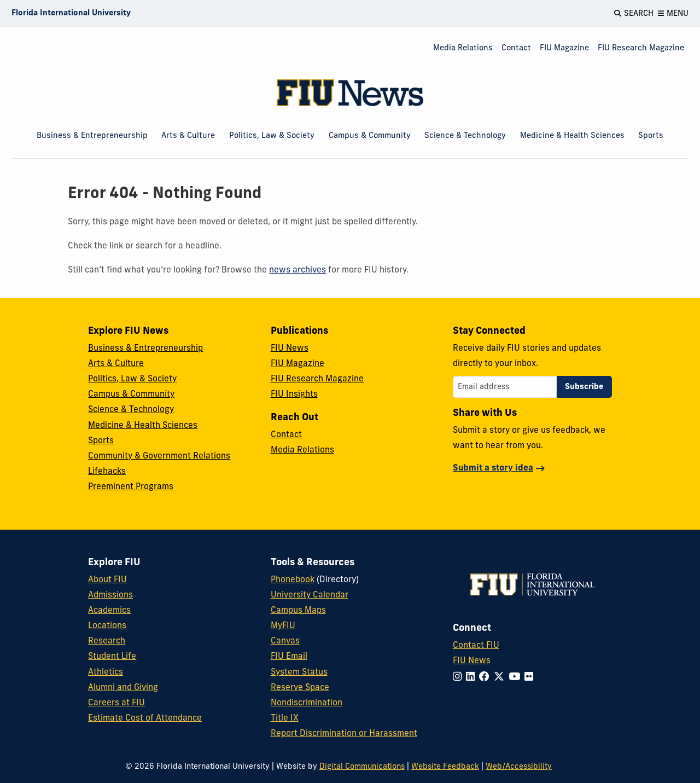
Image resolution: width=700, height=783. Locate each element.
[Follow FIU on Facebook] (486, 678)
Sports (651, 136)
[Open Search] (634, 14)
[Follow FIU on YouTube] (517, 678)
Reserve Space (300, 688)
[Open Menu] (673, 14)
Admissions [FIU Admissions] (110, 595)
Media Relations (463, 48)
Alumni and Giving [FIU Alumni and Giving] (123, 688)
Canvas (285, 641)
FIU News (290, 349)
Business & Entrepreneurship (92, 136)
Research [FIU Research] (107, 641)
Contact (516, 48)
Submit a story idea (493, 468)
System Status (299, 672)
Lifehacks (107, 472)
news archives (297, 270)
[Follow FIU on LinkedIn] (472, 678)
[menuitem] (463, 49)
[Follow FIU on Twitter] (501, 678)
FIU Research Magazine (641, 48)
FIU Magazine (564, 48)
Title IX (285, 718)
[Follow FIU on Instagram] (459, 678)
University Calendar (310, 595)
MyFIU (283, 626)
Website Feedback (445, 767)
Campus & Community (370, 136)
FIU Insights (294, 395)
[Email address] (505, 387)
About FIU (107, 580)
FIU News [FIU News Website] (472, 661)
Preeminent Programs (131, 487)
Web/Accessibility (519, 767)
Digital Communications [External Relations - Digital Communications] (362, 767)
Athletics (106, 672)
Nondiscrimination (307, 703)
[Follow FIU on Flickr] (531, 678)
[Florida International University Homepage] (71, 14)
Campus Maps (298, 611)
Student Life (112, 657)
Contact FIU (476, 646)
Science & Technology (465, 136)
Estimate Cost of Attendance (145, 718)
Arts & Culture (188, 136)
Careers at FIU (116, 703)
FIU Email (289, 657)
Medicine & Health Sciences (572, 136)
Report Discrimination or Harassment (344, 734)
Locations (107, 626)
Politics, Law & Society (272, 136)
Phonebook (293, 580)
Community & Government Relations (159, 456)
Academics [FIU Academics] (109, 611)
